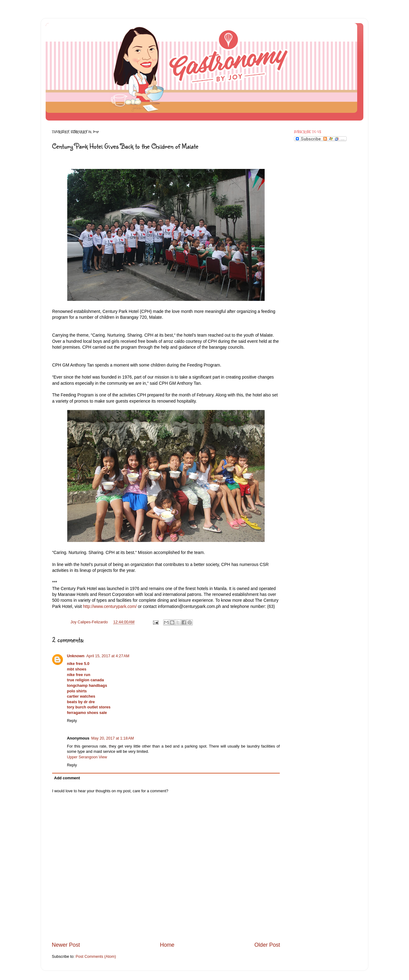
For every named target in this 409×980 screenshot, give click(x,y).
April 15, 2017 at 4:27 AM (108, 656)
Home (167, 945)
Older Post (267, 945)
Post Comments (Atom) (96, 957)
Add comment (67, 778)
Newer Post (66, 945)
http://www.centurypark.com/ (110, 606)
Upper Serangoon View (87, 757)
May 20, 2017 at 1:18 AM (113, 738)
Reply (72, 721)
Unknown (76, 656)
